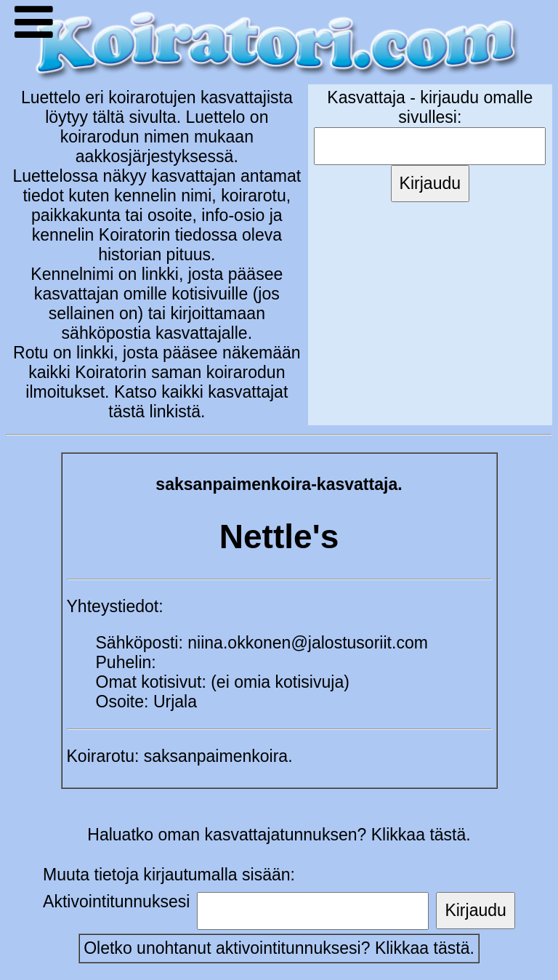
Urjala (175, 702)
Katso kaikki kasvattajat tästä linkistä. (198, 402)
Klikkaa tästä (422, 948)
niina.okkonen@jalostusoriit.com (308, 643)
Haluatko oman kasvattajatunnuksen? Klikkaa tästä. (279, 835)
